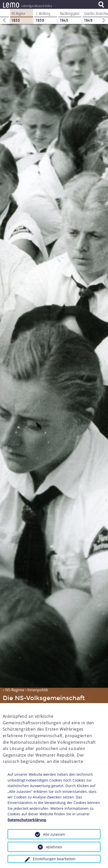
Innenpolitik (38, 690)
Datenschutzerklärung (27, 820)
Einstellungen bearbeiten (54, 859)
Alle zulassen (54, 834)
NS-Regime (15, 690)
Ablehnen (54, 847)
